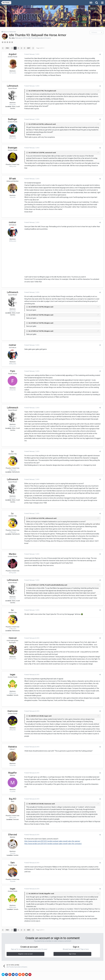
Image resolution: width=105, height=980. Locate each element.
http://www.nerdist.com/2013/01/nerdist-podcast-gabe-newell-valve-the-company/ (52, 835)
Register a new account (25, 945)
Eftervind (13, 826)
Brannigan (13, 148)
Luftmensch (13, 86)
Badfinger (13, 119)
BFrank (13, 176)
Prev (7, 48)
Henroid (13, 632)
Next (28, 48)
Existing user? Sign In (79, 8)
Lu (13, 445)
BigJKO (13, 790)
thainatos (13, 738)
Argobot (13, 54)
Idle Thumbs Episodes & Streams (40, 38)
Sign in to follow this (9, 32)
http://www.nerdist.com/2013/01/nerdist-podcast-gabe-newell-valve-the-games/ (51, 833)
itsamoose (13, 705)
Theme (48, 972)
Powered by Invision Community (53, 977)
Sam (13, 854)
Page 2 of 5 (40, 48)
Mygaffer (13, 764)
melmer (13, 220)
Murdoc (13, 548)
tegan (13, 668)
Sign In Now (72, 945)
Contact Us (57, 972)
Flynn (13, 370)
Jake (13, 38)
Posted (31, 54)
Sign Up (93, 8)
